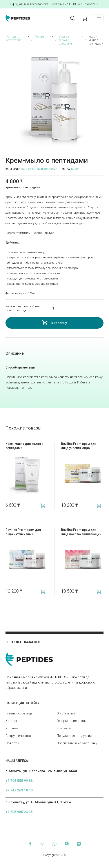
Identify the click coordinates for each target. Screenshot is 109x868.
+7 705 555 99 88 (19, 781)
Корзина (12, 728)
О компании (66, 713)
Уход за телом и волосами (39, 169)
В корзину (59, 323)
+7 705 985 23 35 (19, 812)
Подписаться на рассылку (77, 743)
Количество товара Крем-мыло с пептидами (23, 308)
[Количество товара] (75, 308)
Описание (15, 353)
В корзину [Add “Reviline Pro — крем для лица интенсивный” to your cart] (43, 591)
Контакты (64, 728)
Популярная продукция (74, 736)
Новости (12, 743)
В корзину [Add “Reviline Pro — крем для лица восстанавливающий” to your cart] (99, 591)
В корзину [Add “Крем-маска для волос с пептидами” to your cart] (43, 505)
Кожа (75, 169)
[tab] (15, 353)
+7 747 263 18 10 (19, 790)
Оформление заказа (73, 721)
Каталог (12, 721)
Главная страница (19, 713)
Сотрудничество (18, 736)
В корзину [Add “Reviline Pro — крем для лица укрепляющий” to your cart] (99, 505)
